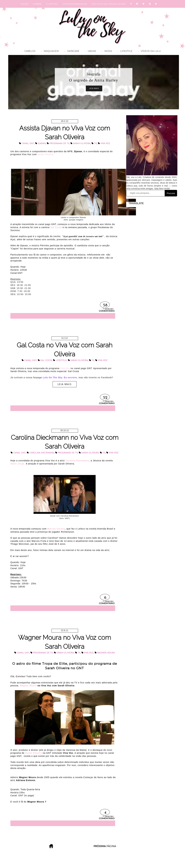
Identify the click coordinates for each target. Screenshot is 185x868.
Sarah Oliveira (82, 144)
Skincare (71, 52)
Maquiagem (49, 52)
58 (105, 305)
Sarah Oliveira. (46, 154)
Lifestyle (124, 52)
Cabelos (28, 52)
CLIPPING (52, 4)
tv (95, 144)
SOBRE (37, 4)
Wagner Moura (106, 653)
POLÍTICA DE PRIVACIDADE (109, 4)
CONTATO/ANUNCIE (75, 4)
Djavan (42, 144)
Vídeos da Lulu (149, 52)
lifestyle (61, 360)
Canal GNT (28, 144)
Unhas (90, 52)
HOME (25, 4)
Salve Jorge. (18, 464)
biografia (94, 74)
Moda (106, 52)
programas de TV (59, 144)
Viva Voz (105, 144)
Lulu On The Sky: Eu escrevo (60, 377)
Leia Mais (94, 88)
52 (105, 398)
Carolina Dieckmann (42, 453)
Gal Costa (56, 227)
